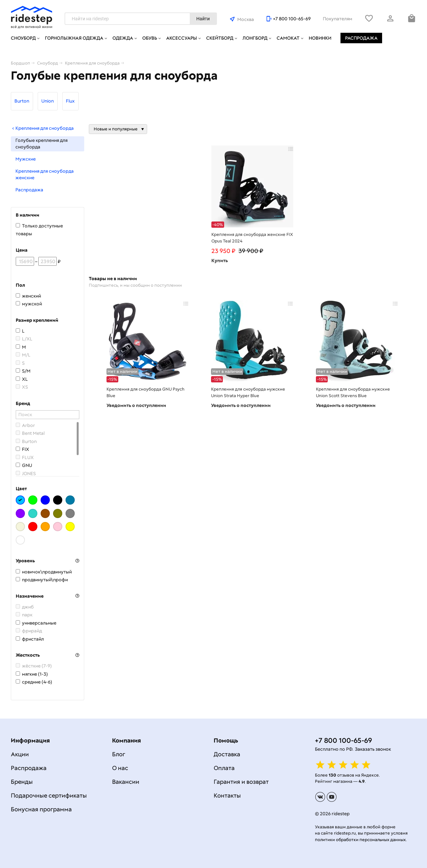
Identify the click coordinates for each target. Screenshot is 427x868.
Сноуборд (23, 38)
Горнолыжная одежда (74, 38)
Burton (22, 101)
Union (48, 101)
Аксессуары (182, 38)
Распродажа (361, 38)
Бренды (22, 782)
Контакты (227, 795)
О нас (120, 768)
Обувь (150, 38)
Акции (20, 754)
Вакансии (126, 782)
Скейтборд (220, 38)
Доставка (227, 754)
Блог (119, 754)
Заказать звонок (373, 749)
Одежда (123, 38)
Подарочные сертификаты (49, 795)
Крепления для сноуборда (42, 128)
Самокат (288, 38)
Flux (70, 101)
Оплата (224, 768)
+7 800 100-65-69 (292, 19)
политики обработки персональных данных (360, 840)
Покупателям (338, 19)
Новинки (320, 38)
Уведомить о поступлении (136, 405)
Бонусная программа (41, 809)
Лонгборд (255, 38)
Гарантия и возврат (241, 782)
